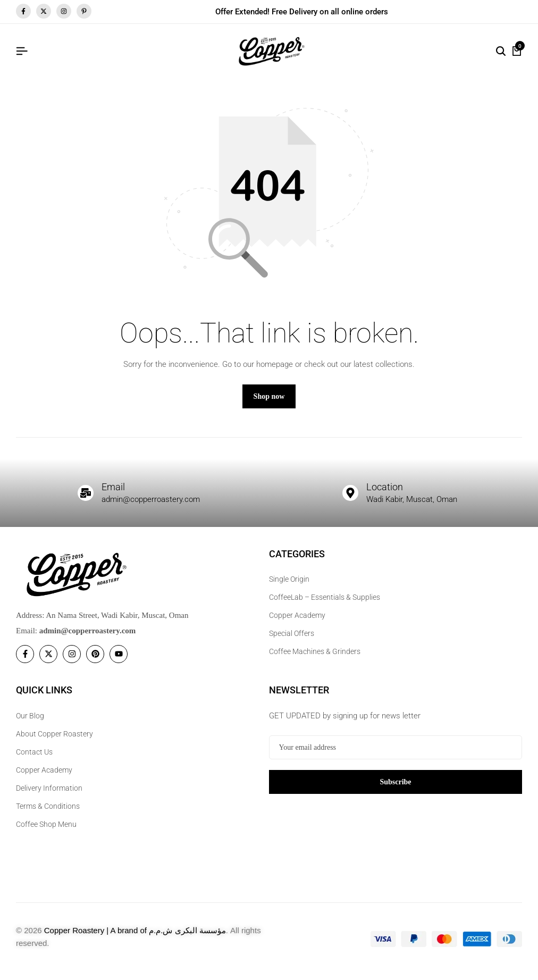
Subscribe (395, 787)
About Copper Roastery (54, 740)
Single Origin (289, 585)
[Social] (25, 660)
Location (386, 492)
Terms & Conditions (48, 812)
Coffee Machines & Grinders (315, 658)
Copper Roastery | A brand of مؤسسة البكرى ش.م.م (135, 936)
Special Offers (292, 640)
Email (115, 492)
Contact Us (34, 758)
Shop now (269, 402)
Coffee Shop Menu (46, 830)
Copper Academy (297, 622)
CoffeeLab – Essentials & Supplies (325, 604)
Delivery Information (49, 794)
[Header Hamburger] (22, 51)
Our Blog (30, 722)
